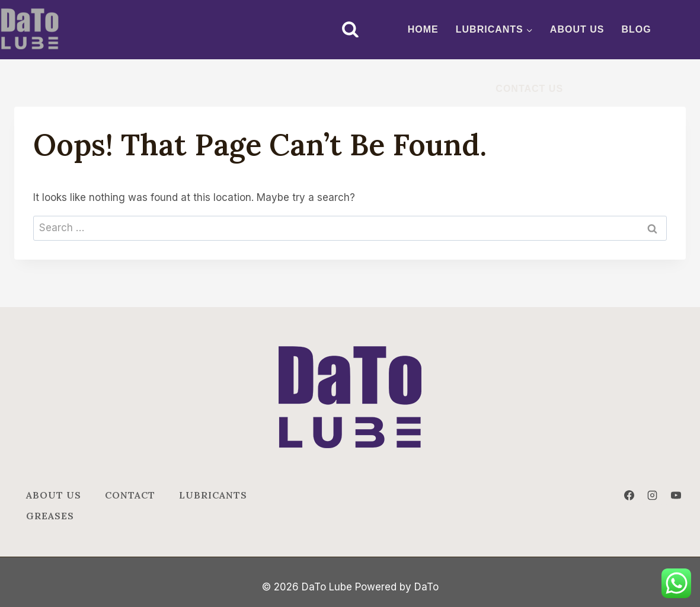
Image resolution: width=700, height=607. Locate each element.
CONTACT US (529, 89)
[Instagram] (653, 495)
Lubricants (213, 495)
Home (423, 29)
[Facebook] (629, 495)
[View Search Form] (350, 30)
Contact (130, 495)
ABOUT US (577, 29)
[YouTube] (676, 495)
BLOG (637, 29)
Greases (50, 516)
